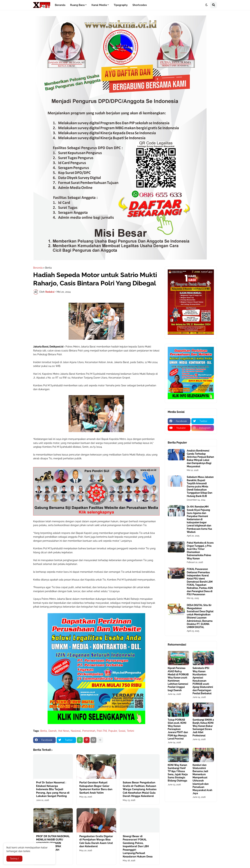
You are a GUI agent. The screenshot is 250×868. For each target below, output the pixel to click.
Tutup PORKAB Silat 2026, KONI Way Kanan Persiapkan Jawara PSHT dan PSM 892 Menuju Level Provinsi (178, 729)
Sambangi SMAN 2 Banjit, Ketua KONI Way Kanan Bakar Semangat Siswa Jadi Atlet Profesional (203, 728)
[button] (206, 5)
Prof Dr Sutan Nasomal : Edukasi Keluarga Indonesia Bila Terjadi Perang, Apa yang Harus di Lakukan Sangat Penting (53, 789)
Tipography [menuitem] (121, 5)
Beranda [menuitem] (60, 5)
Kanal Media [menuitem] (99, 5)
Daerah (53, 731)
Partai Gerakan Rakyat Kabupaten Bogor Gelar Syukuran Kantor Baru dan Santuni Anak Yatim (96, 788)
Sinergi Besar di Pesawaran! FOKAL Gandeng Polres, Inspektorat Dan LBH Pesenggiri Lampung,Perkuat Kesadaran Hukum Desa (138, 846)
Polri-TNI (102, 731)
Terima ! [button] (14, 859)
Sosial (122, 731)
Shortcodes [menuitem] (140, 5)
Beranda (38, 268)
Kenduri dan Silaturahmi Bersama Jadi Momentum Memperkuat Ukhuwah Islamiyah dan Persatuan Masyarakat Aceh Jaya (202, 779)
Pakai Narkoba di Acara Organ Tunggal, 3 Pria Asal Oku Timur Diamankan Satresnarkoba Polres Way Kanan (200, 551)
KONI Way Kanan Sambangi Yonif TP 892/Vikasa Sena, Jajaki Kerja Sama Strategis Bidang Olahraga (178, 773)
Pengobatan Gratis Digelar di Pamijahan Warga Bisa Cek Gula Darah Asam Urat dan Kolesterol (96, 841)
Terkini (130, 731)
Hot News (64, 731)
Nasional (76, 731)
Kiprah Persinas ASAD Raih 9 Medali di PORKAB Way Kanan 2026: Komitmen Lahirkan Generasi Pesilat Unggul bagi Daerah (178, 679)
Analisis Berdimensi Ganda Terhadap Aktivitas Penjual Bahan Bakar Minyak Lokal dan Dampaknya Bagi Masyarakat (200, 459)
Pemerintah (89, 731)
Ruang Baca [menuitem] (77, 5)
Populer (113, 731)
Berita (48, 268)
